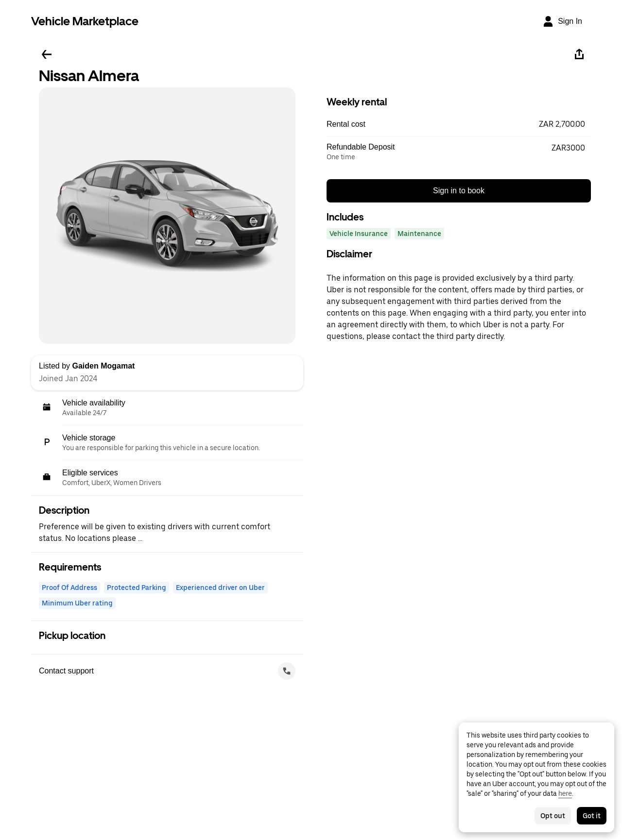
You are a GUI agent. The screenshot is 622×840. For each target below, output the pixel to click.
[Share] (579, 54)
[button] (459, 124)
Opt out (553, 816)
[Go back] (47, 54)
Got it (592, 816)
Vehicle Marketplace (85, 21)
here (565, 793)
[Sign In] (562, 21)
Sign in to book (459, 191)
